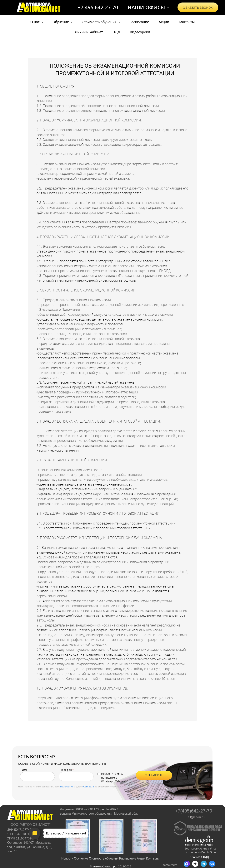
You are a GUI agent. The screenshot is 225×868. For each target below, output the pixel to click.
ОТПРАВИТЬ (154, 775)
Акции (141, 858)
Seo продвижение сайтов (201, 848)
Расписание (128, 858)
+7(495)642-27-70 (194, 811)
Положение (67, 787)
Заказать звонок (198, 7)
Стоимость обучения (104, 858)
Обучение (82, 858)
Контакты (153, 858)
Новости (67, 858)
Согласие (89, 787)
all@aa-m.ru (196, 817)
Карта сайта (170, 865)
